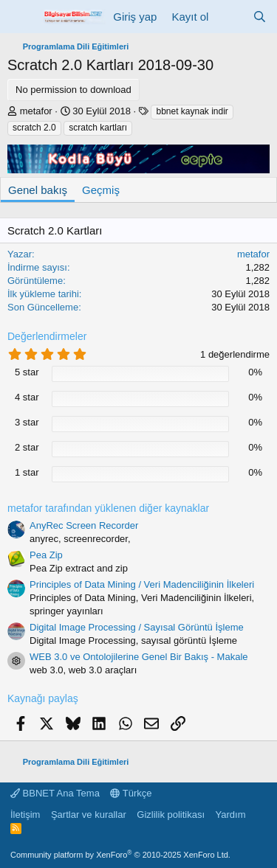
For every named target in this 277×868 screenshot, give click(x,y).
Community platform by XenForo (120, 855)
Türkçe (131, 793)
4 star (27, 397)
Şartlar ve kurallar (89, 815)
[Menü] (20, 17)
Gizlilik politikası (171, 815)
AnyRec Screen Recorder (84, 525)
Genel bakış (38, 190)
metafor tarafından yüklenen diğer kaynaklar (108, 508)
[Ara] (260, 17)
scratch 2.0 (34, 128)
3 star (27, 422)
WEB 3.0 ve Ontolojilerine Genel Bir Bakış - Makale (139, 657)
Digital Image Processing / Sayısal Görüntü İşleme (137, 627)
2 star (27, 447)
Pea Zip (46, 555)
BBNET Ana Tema (55, 793)
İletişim (25, 815)
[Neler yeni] (230, 17)
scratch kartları (98, 128)
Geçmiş (101, 190)
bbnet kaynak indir (192, 111)
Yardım (231, 815)
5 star (27, 372)
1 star (27, 472)
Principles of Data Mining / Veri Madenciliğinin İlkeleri (142, 584)
